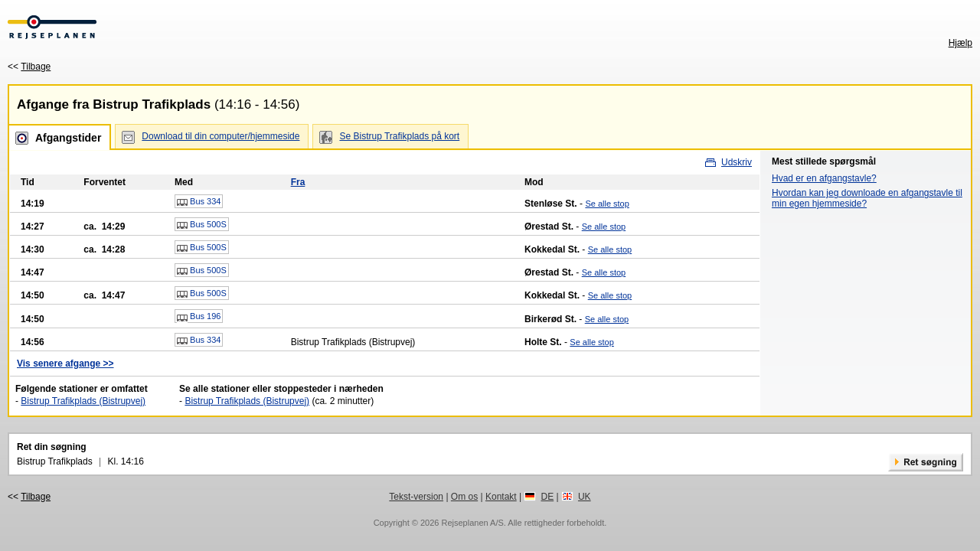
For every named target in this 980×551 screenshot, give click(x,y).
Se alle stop (607, 204)
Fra (298, 182)
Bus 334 (199, 202)
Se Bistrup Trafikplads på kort (399, 136)
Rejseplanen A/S (472, 523)
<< (29, 67)
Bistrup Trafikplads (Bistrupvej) (83, 401)
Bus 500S (202, 225)
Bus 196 (199, 317)
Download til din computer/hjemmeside (220, 136)
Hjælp (960, 43)
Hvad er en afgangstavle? (824, 178)
